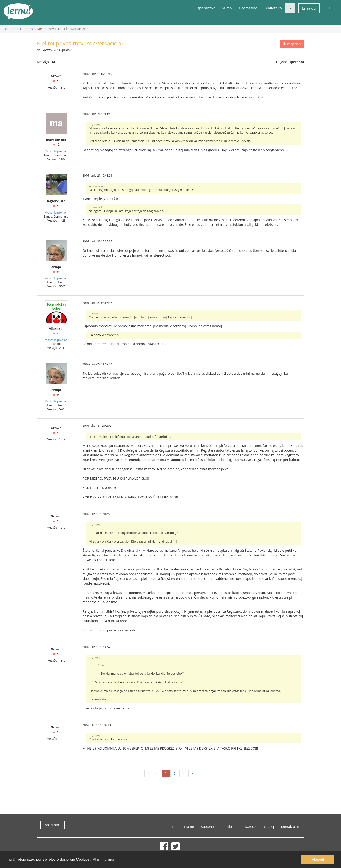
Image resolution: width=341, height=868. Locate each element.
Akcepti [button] (318, 860)
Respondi (292, 44)
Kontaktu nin (291, 827)
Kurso (227, 8)
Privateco (249, 827)
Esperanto (53, 825)
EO (330, 8)
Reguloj (268, 827)
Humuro (26, 29)
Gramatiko (248, 8)
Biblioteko (273, 8)
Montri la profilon (56, 151)
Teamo (189, 827)
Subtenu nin (210, 827)
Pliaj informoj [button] (103, 859)
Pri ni (172, 827)
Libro (231, 827)
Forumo (9, 29)
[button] (290, 8)
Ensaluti (309, 8)
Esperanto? (205, 8)
